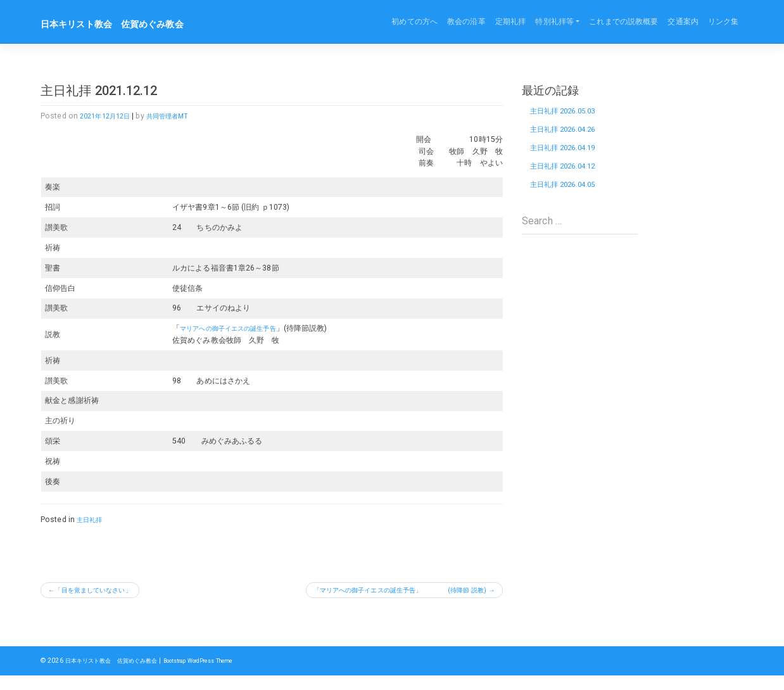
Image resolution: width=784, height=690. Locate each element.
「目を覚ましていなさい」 (104, 592)
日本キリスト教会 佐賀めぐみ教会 (127, 23)
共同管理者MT (180, 116)
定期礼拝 (510, 22)
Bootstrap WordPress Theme (217, 675)
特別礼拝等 (554, 22)
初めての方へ (414, 22)
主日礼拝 (92, 520)
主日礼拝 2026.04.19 (569, 157)
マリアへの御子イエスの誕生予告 (228, 328)
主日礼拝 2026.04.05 (569, 202)
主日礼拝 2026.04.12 (569, 180)
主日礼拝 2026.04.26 (569, 135)
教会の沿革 (466, 22)
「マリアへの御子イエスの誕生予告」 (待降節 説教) (391, 592)
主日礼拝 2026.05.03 (569, 113)
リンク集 (723, 22)
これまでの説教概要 (623, 22)
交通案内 (683, 22)
